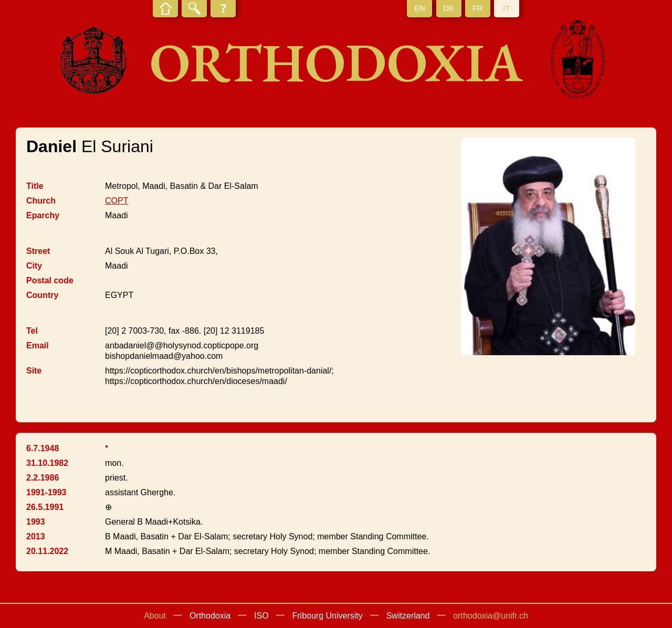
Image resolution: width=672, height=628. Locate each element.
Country (42, 295)
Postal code (50, 280)
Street (38, 251)
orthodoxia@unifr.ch (491, 616)
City (34, 266)
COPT (117, 201)
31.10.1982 (47, 463)
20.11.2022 (47, 551)
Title (35, 186)
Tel (32, 331)
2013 (36, 536)
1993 (36, 522)
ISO (261, 616)
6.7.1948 (43, 448)
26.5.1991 (45, 507)
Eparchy (43, 215)
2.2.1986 (43, 478)
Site (34, 371)
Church (41, 201)
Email (38, 345)
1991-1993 (46, 492)
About (155, 616)
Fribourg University (328, 616)
